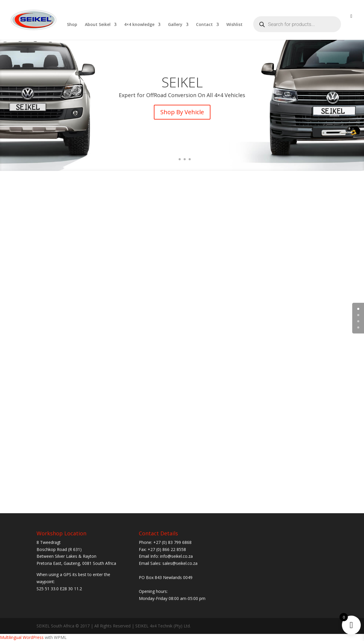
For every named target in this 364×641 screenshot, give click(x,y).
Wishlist (234, 25)
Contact (204, 25)
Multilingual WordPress (22, 637)
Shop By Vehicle (182, 112)
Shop (72, 25)
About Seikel (98, 25)
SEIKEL (182, 82)
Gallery (175, 25)
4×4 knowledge (139, 25)
